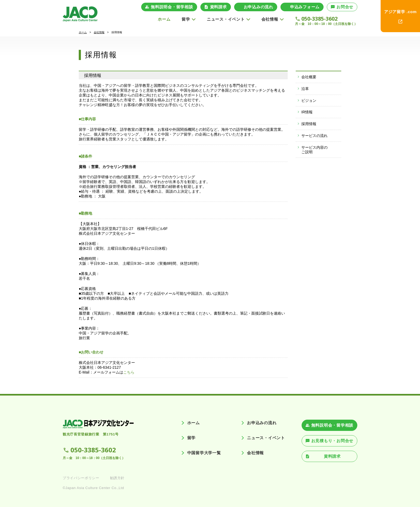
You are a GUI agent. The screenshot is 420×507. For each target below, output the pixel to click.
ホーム (164, 19)
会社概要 (309, 77)
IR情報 (307, 112)
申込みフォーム (305, 7)
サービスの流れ (314, 136)
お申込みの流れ (258, 7)
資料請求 (218, 7)
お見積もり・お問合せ (332, 441)
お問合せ (345, 7)
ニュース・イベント (266, 438)
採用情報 (309, 124)
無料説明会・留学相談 (172, 7)
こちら (129, 372)
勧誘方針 (117, 478)
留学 (192, 438)
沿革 (305, 89)
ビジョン (309, 100)
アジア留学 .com (400, 12)
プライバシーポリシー (81, 478)
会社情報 (99, 32)
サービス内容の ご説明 (314, 150)
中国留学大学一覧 (204, 453)
